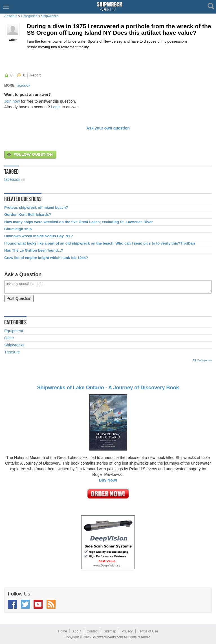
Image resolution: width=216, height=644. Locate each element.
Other (9, 338)
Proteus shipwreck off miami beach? (36, 208)
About (77, 631)
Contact (92, 631)
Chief (13, 40)
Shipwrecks (50, 16)
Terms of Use (148, 631)
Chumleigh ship (18, 229)
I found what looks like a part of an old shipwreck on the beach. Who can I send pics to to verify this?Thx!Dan (100, 243)
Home (63, 631)
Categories (29, 16)
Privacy (127, 631)
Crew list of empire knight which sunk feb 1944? (46, 258)
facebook (23, 85)
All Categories (202, 360)
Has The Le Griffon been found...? (34, 250)
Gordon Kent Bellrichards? (28, 215)
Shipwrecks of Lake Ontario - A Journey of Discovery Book (108, 388)
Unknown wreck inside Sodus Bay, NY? (38, 236)
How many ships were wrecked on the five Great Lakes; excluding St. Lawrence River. (79, 222)
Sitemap (110, 631)
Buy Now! (108, 480)
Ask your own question (108, 128)
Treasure (12, 352)
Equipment (14, 331)
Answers (11, 16)
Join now (12, 101)
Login (56, 107)
